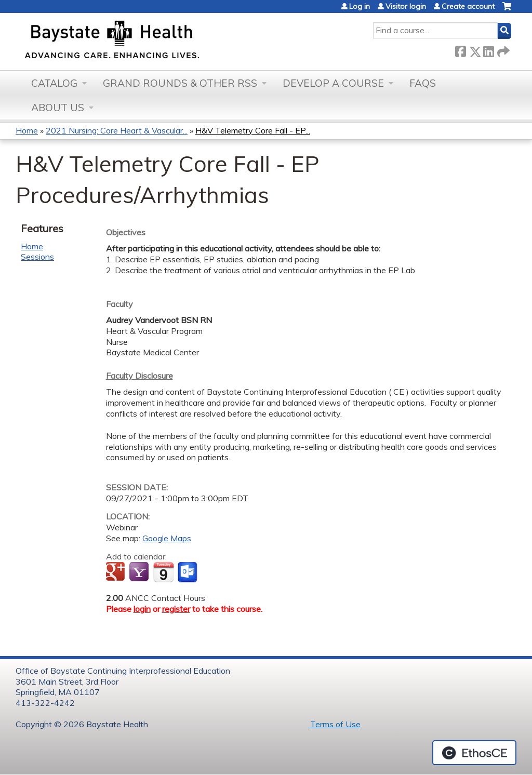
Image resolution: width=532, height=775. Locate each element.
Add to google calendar (117, 572)
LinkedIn (488, 50)
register (176, 609)
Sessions (37, 257)
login (142, 609)
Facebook (460, 50)
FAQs (423, 83)
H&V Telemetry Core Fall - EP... (253, 130)
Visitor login (406, 6)
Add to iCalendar (163, 572)
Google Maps (167, 538)
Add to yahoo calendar (140, 572)
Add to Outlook (188, 572)
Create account (468, 6)
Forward (502, 50)
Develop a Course (333, 83)
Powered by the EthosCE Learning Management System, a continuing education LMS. (474, 753)
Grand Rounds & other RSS (180, 83)
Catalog (54, 83)
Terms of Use (334, 724)
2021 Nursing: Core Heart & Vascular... (117, 130)
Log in (360, 6)
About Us (58, 108)
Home (27, 130)
